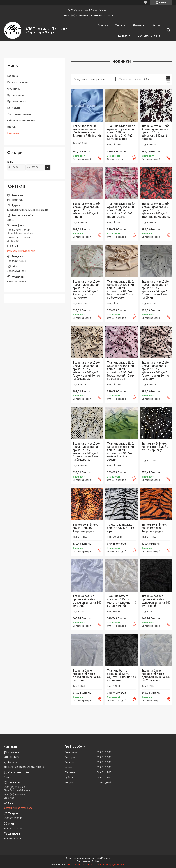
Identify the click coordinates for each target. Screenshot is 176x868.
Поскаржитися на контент (81, 865)
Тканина (120, 25)
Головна (103, 25)
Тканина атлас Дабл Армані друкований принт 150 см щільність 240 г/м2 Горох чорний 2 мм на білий (156, 290)
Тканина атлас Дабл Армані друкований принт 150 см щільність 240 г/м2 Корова (156, 132)
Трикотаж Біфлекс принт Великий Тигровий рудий (154, 528)
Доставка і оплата (19, 114)
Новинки (13, 133)
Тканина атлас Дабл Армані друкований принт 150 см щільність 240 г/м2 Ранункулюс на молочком (87, 290)
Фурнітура (139, 25)
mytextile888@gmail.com (21, 251)
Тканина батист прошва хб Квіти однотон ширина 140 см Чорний (156, 601)
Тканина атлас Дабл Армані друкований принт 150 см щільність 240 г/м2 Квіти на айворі (121, 132)
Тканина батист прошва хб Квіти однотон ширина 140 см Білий (87, 601)
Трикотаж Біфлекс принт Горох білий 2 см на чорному (155, 447)
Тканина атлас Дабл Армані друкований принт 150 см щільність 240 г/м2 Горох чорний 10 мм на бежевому (87, 371)
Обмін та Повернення (21, 120)
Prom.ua (106, 858)
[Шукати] (168, 30)
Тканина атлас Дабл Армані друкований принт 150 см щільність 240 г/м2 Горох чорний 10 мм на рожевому (121, 371)
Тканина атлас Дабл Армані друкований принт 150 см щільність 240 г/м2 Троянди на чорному (156, 210)
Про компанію (16, 101)
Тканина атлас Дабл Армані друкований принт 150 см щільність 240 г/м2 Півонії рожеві (121, 210)
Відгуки (12, 127)
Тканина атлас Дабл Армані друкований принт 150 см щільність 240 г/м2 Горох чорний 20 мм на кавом (156, 371)
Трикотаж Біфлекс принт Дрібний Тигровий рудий (85, 528)
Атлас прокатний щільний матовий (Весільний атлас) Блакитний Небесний (87, 131)
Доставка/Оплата (149, 36)
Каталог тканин (17, 82)
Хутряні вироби (17, 95)
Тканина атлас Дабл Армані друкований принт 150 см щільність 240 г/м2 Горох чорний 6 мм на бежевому (87, 452)
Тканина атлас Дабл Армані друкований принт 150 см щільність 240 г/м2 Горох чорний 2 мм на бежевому (121, 290)
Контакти (124, 36)
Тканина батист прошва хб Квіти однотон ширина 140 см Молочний (121, 601)
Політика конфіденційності (110, 865)
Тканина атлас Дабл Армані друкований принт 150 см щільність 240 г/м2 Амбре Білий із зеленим (121, 452)
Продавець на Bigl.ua (88, 861)
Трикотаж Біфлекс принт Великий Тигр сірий (121, 528)
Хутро (156, 25)
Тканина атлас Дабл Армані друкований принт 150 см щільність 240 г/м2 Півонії (87, 210)
